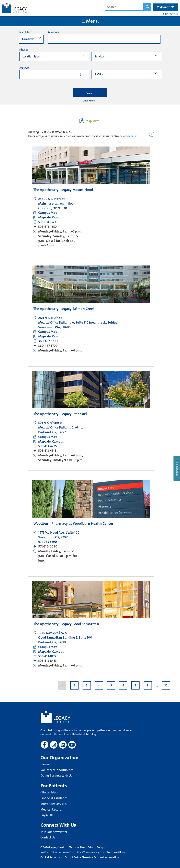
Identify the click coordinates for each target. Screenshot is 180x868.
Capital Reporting (51, 857)
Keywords (53, 32)
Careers (45, 764)
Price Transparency (88, 852)
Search (90, 93)
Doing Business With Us (56, 775)
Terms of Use (77, 847)
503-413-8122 (47, 656)
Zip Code (24, 68)
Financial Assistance (54, 798)
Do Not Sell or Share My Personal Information (92, 857)
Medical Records (52, 809)
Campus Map (48, 213)
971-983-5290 (48, 542)
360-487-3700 (48, 341)
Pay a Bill (47, 815)
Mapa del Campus (51, 217)
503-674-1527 (47, 222)
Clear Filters (89, 101)
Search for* (25, 32)
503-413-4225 (47, 446)
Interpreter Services (53, 804)
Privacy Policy (96, 847)
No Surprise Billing (114, 852)
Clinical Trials (49, 792)
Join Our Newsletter (54, 832)
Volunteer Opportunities (57, 770)
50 (166, 685)
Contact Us (170, 14)
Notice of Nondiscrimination (57, 852)
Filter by (24, 50)
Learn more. (130, 136)
